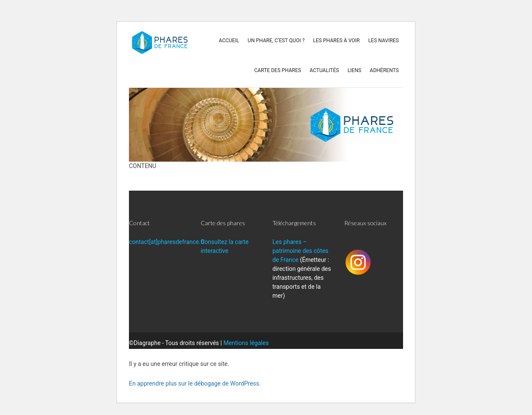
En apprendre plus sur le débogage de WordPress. (195, 383)
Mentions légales (246, 343)
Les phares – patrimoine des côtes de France (300, 251)
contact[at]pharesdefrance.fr (167, 242)
